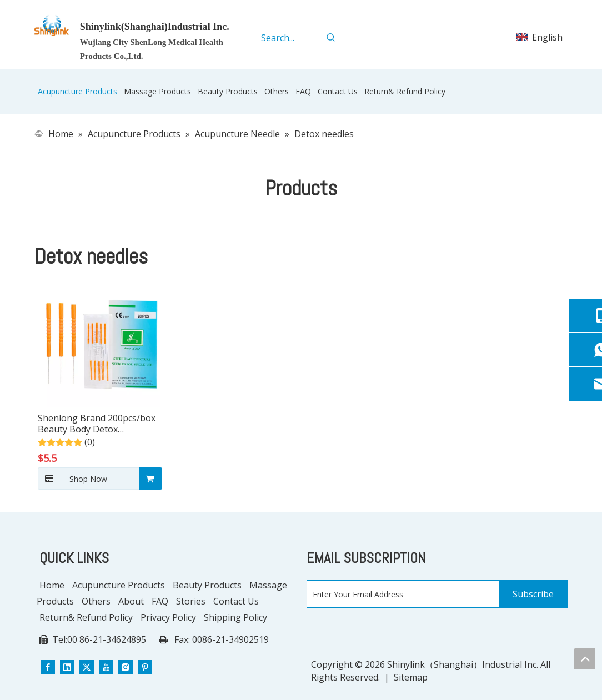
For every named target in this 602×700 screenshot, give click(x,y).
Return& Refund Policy (86, 617)
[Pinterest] (145, 666)
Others (96, 601)
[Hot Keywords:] (331, 38)
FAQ (160, 601)
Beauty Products (207, 585)
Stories (191, 601)
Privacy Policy (168, 617)
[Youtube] (106, 666)
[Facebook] (48, 666)
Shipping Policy (235, 617)
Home (52, 585)
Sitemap (411, 677)
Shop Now (72, 479)
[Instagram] (126, 666)
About (131, 601)
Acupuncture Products (119, 585)
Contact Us (236, 601)
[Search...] (291, 38)
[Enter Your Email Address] (400, 595)
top (585, 658)
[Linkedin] (67, 666)
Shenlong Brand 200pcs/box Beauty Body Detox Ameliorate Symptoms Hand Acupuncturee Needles (97, 424)
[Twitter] (87, 666)
